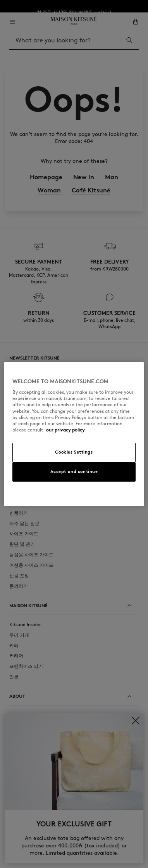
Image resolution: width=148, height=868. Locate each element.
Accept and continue (74, 472)
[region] (74, 434)
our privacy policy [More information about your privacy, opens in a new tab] (65, 430)
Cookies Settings (74, 452)
